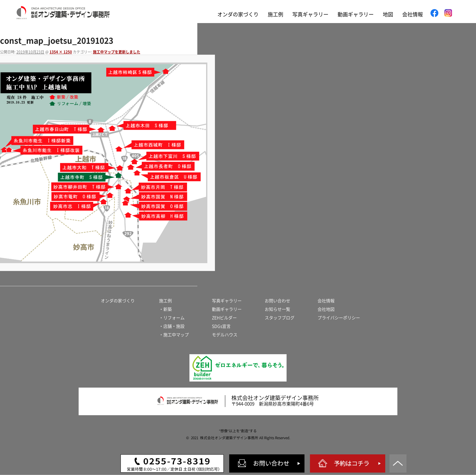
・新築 (165, 309)
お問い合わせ (277, 301)
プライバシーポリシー (339, 318)
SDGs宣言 (221, 326)
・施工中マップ (174, 335)
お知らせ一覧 (277, 309)
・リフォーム (172, 318)
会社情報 (413, 14)
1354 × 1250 (61, 52)
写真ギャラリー (310, 14)
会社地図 (326, 309)
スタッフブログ (280, 318)
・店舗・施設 (172, 326)
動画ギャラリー (356, 14)
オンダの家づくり (238, 14)
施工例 (275, 14)
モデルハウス (225, 335)
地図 (388, 14)
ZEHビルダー (224, 318)
